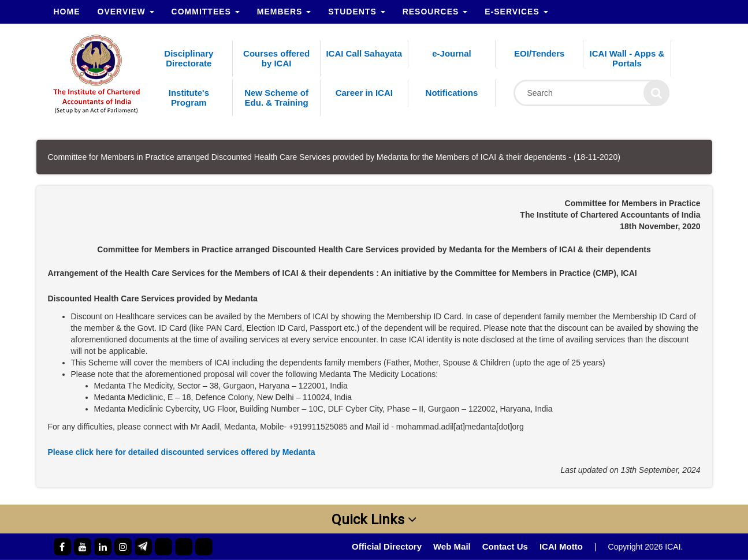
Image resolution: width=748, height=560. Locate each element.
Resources (435, 12)
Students (356, 12)
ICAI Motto (561, 546)
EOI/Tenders (539, 53)
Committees (206, 12)
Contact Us (505, 546)
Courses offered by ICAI (276, 58)
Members (284, 12)
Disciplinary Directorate (189, 58)
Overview (126, 12)
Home (67, 12)
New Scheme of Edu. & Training (276, 98)
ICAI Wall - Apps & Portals (627, 58)
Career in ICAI (364, 93)
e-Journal (452, 53)
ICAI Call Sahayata (364, 53)
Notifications (452, 93)
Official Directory (387, 546)
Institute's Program (189, 98)
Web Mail (452, 546)
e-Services (516, 12)
